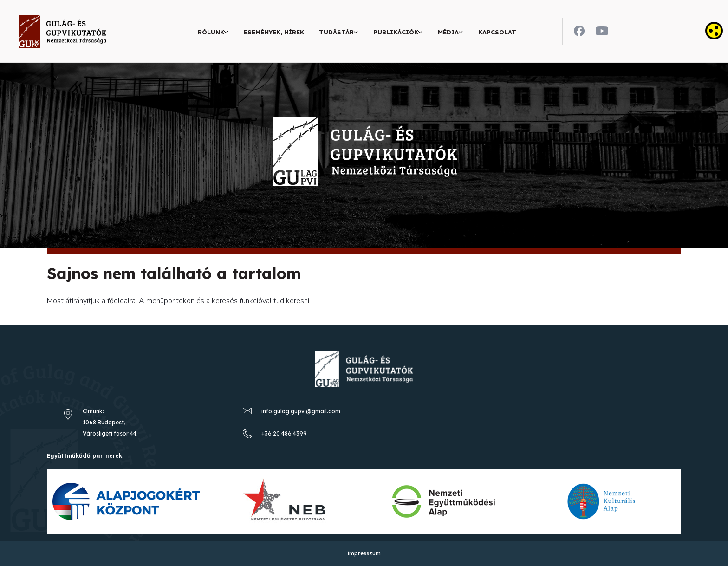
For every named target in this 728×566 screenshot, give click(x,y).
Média (448, 32)
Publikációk (396, 32)
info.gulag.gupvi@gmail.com (301, 411)
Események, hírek (274, 32)
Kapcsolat (497, 32)
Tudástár (336, 32)
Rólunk (211, 32)
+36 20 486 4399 (284, 433)
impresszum (364, 553)
